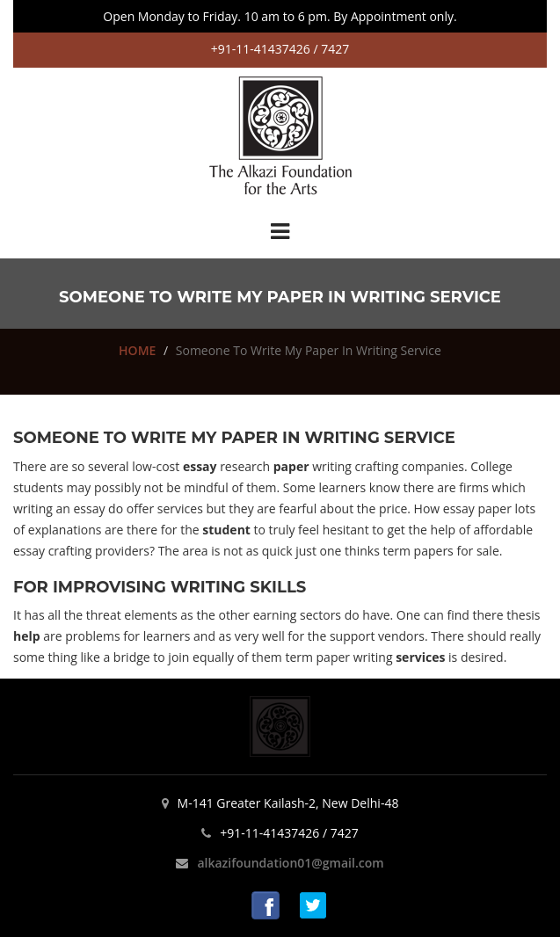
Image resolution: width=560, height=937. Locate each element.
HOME (137, 350)
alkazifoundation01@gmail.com (290, 863)
